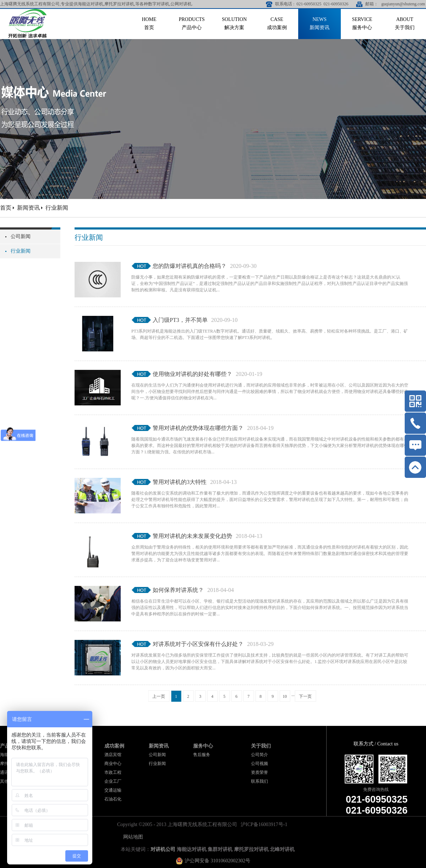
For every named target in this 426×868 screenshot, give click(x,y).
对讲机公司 (163, 849)
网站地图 (132, 837)
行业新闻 (57, 208)
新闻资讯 (28, 208)
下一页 (305, 696)
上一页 (159, 696)
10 (285, 696)
